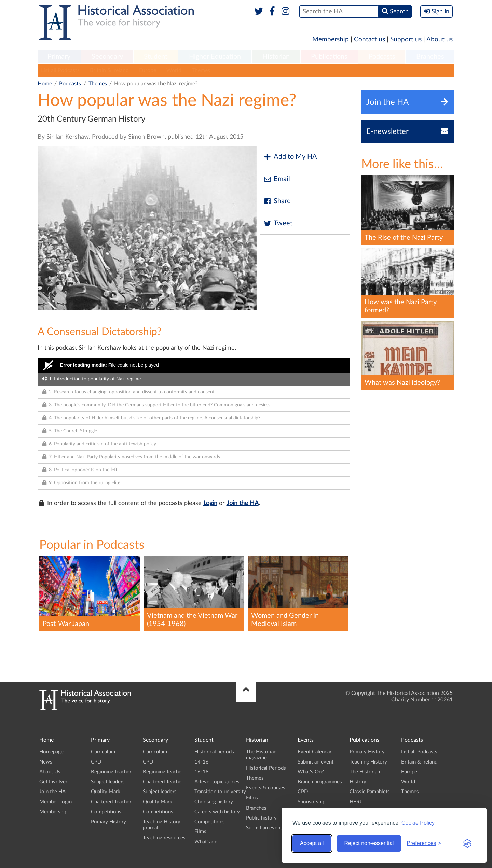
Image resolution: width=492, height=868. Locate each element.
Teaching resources (164, 838)
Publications (329, 57)
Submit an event (264, 828)
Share (277, 201)
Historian (276, 57)
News (46, 762)
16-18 (202, 772)
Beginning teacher (111, 772)
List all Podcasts (60, 70)
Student (156, 57)
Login (210, 503)
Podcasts (382, 57)
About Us (50, 772)
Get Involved (54, 782)
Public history (261, 818)
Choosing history (214, 802)
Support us (406, 39)
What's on (206, 842)
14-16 (202, 762)
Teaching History (368, 762)
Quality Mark (106, 792)
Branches (430, 57)
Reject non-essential (369, 843)
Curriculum (103, 752)
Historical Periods (266, 768)
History (358, 782)
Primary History (108, 822)
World (174, 70)
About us (440, 39)
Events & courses (266, 788)
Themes (201, 70)
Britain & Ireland (109, 70)
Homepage (51, 752)
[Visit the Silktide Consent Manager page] (467, 843)
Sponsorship (311, 802)
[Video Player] (194, 365)
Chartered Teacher (111, 802)
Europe (148, 70)
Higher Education (215, 57)
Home (45, 84)
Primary (59, 57)
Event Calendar (315, 752)
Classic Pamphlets (370, 792)
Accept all (312, 843)
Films (200, 832)
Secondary (107, 57)
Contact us (370, 39)
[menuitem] (59, 57)
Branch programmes (320, 782)
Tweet (278, 223)
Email (277, 179)
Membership (331, 39)
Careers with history (217, 812)
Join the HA (243, 503)
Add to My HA (290, 157)
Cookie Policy (418, 823)
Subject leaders (108, 782)
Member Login (56, 802)
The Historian (365, 772)
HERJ (356, 802)
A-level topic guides (217, 782)
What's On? (311, 772)
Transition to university (220, 792)
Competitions (106, 812)
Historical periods (214, 752)
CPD (96, 762)
